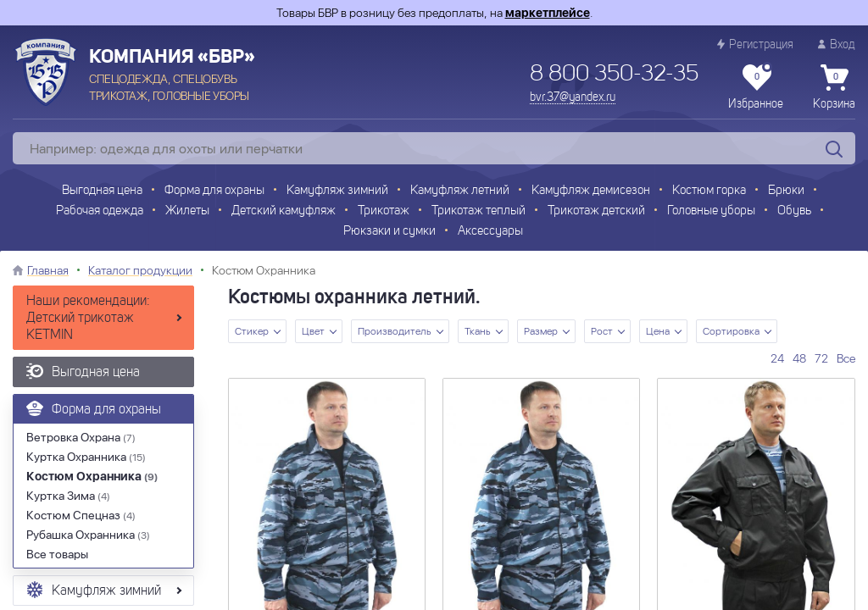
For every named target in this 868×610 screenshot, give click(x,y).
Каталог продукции (140, 270)
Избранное (756, 87)
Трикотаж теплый (479, 211)
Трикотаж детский (596, 211)
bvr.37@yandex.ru (573, 97)
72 (821, 358)
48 (799, 358)
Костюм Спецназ (81, 515)
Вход (837, 44)
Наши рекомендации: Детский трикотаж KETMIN (88, 319)
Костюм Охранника (92, 476)
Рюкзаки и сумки (389, 232)
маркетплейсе (548, 13)
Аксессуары (490, 232)
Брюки (786, 191)
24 (777, 358)
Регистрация (755, 44)
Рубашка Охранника (88, 535)
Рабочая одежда (100, 211)
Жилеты (187, 211)
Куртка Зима (68, 496)
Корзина (834, 87)
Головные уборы (711, 211)
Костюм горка (709, 191)
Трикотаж (384, 211)
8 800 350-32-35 (614, 75)
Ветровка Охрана (81, 437)
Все (846, 358)
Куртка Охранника (86, 457)
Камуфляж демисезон (591, 191)
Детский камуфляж (284, 211)
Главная (48, 270)
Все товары (57, 554)
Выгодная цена (102, 191)
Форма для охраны (214, 191)
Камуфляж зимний (337, 191)
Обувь (794, 211)
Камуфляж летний (460, 191)
